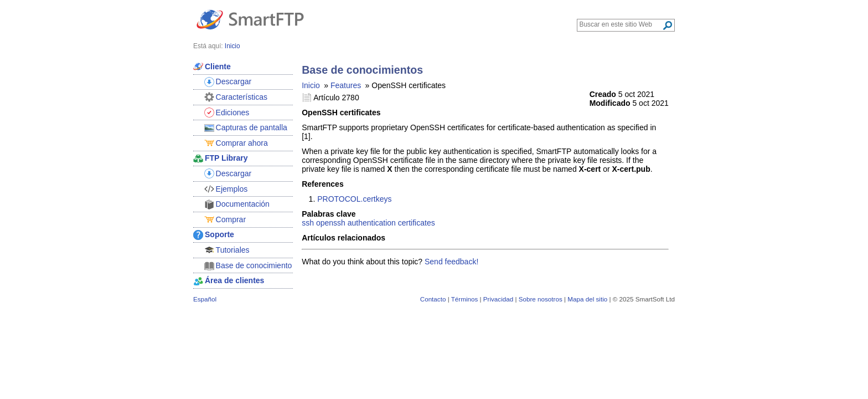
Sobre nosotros (541, 299)
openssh (331, 223)
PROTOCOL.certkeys (354, 199)
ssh (308, 223)
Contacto (433, 299)
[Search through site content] (621, 24)
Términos (465, 299)
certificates (417, 223)
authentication (372, 223)
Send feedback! (451, 262)
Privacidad (498, 299)
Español (205, 299)
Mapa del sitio (587, 299)
